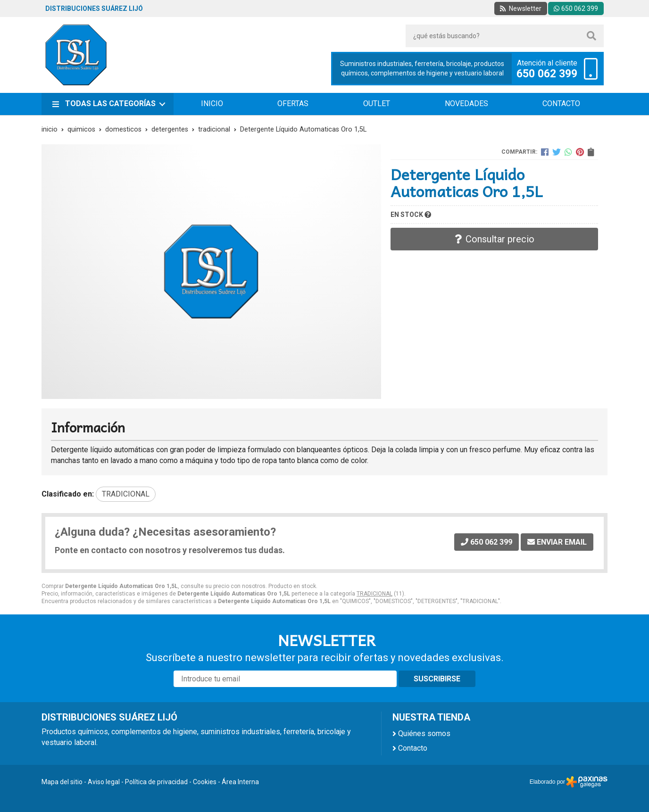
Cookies (205, 782)
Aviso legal (104, 782)
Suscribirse (437, 679)
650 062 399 (547, 74)
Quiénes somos (424, 733)
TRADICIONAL (374, 594)
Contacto (413, 748)
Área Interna (240, 782)
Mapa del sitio (62, 782)
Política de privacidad (156, 782)
